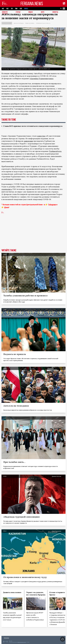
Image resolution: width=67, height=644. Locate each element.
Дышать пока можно (12, 592)
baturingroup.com (22, 642)
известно (41, 136)
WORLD (26, 9)
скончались (7, 189)
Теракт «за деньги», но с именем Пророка (36, 594)
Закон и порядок (19, 23)
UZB (21, 9)
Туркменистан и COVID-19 (43, 23)
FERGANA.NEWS (32, 3)
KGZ (7, 9)
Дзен (6, 207)
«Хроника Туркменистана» (42, 79)
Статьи (18, 12)
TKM (16, 9)
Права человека (30, 23)
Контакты (6, 638)
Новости (5, 12)
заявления (28, 141)
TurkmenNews (55, 151)
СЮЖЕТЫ (55, 12)
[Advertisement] (33, 234)
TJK (12, 9)
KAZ (3, 9)
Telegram (52, 205)
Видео (31, 12)
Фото (43, 12)
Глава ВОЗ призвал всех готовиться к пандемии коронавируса (33, 126)
